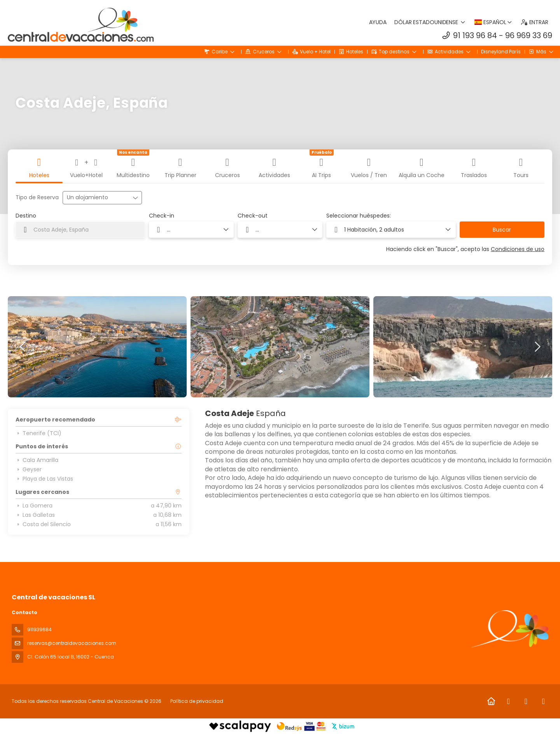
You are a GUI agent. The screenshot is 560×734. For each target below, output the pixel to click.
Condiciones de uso (518, 249)
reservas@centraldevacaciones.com (72, 643)
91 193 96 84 (475, 35)
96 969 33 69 (529, 35)
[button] (23, 347)
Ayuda (378, 22)
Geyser (29, 469)
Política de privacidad (197, 701)
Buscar (502, 230)
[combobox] (80, 230)
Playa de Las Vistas (44, 479)
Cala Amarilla (37, 460)
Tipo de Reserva (37, 198)
